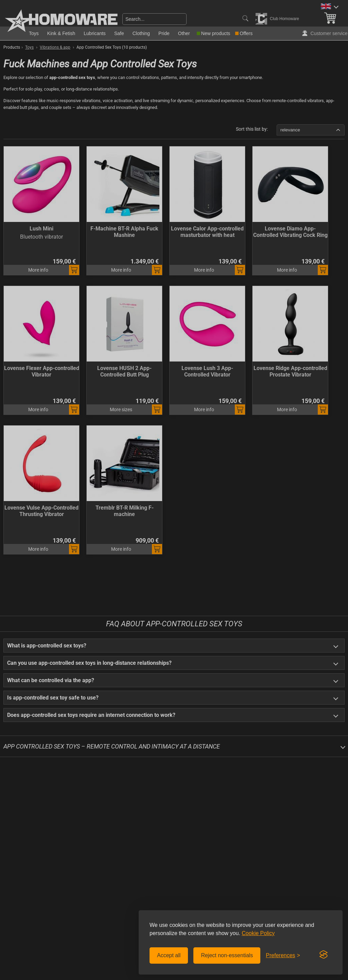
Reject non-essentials (227, 955)
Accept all (169, 955)
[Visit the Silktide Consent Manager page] (324, 955)
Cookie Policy (258, 933)
